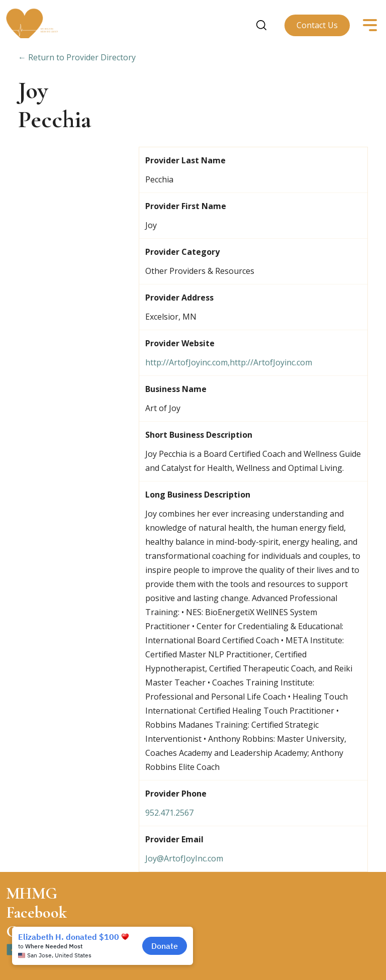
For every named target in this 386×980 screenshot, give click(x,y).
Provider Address (179, 298)
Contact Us (317, 25)
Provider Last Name (185, 160)
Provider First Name (186, 206)
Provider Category (182, 252)
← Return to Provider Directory (77, 57)
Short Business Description (199, 435)
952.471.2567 (169, 813)
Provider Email (174, 839)
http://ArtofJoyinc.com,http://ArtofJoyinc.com (229, 362)
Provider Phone (176, 794)
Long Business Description (198, 495)
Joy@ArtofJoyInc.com (184, 858)
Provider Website (180, 343)
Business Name (176, 389)
